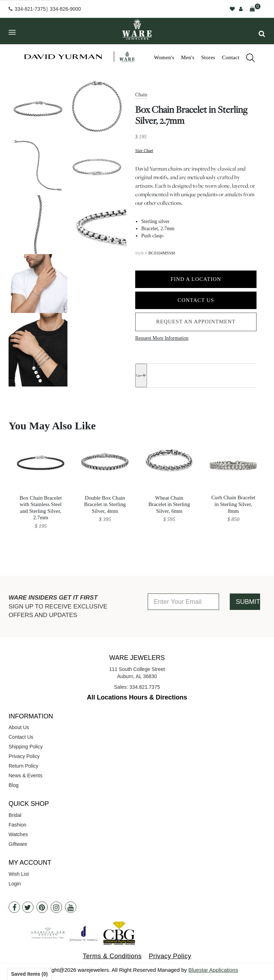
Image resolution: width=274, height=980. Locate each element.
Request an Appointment (196, 322)
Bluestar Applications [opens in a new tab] (213, 970)
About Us (19, 727)
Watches (18, 834)
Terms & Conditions (112, 956)
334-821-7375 (30, 9)
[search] (247, 59)
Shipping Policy (26, 747)
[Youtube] (71, 907)
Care (139, 375)
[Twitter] (28, 907)
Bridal (15, 815)
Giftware (18, 844)
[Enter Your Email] (183, 602)
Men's (188, 57)
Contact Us (196, 300)
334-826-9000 (65, 9)
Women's (164, 57)
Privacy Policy (24, 756)
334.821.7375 (145, 687)
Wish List (19, 874)
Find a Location (196, 279)
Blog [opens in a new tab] (14, 785)
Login (15, 884)
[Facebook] (14, 907)
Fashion (17, 825)
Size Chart (144, 150)
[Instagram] (56, 907)
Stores (208, 57)
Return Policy (23, 766)
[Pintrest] (42, 907)
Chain (141, 95)
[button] (262, 34)
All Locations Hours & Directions (137, 697)
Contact (231, 57)
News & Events (26, 776)
